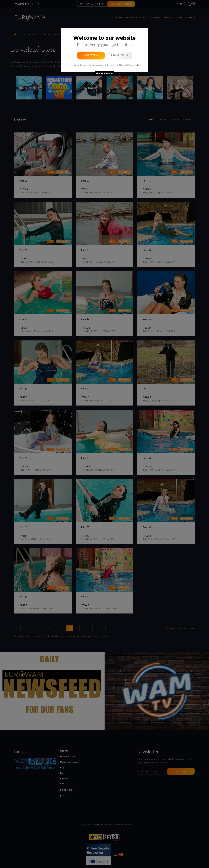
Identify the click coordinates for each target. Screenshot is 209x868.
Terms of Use (116, 65)
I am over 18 (91, 55)
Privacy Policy (134, 65)
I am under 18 (119, 55)
